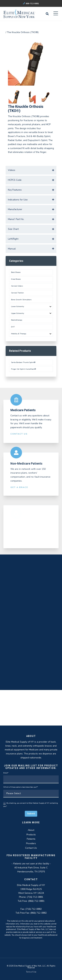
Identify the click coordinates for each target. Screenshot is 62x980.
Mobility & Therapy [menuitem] (19, 334)
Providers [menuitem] (31, 843)
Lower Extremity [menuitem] (18, 306)
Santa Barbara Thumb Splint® (23, 362)
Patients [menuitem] (31, 839)
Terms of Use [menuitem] (31, 972)
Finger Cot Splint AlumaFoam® (23, 369)
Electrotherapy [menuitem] (17, 320)
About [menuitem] (31, 830)
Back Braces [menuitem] (16, 272)
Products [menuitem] (31, 835)
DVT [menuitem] (13, 327)
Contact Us (19, 437)
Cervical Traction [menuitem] (17, 293)
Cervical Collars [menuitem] (17, 286)
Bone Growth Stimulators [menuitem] (21, 300)
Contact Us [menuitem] (31, 848)
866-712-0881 (31, 4)
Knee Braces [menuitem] (16, 279)
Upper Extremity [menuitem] (18, 313)
